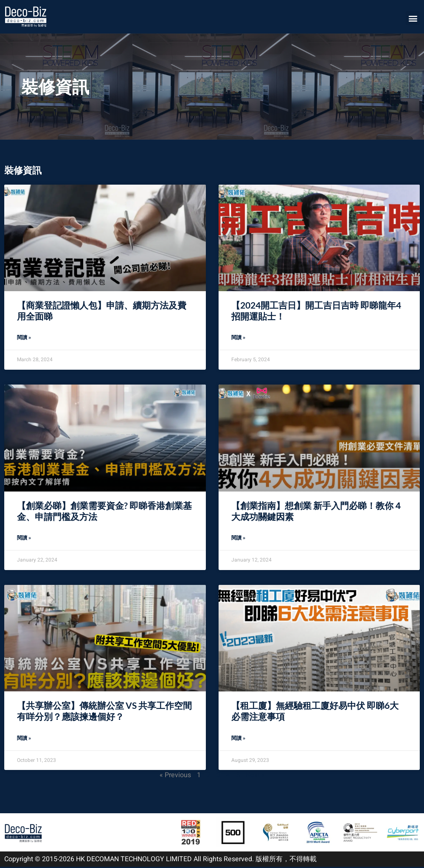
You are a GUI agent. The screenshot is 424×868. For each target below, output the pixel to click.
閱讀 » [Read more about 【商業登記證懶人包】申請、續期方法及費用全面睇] (24, 338)
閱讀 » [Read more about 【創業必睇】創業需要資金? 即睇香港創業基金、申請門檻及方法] (24, 539)
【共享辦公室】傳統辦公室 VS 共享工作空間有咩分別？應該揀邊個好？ (104, 712)
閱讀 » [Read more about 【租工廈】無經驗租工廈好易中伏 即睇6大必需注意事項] (238, 739)
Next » (255, 776)
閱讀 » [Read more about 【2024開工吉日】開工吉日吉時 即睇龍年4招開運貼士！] (238, 338)
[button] (413, 18)
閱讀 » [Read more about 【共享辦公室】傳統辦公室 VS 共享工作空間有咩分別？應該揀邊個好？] (24, 739)
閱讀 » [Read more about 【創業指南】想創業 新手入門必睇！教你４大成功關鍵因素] (238, 539)
